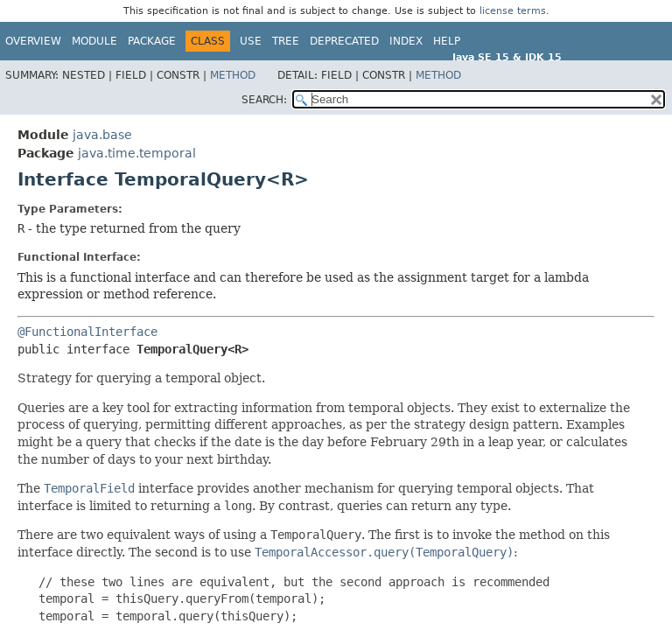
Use (251, 41)
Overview (33, 41)
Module (94, 41)
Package (152, 41)
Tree (286, 41)
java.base (102, 135)
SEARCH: (264, 100)
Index (406, 41)
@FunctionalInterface (87, 332)
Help (447, 41)
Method (233, 75)
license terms (513, 11)
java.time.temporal (137, 153)
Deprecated (344, 41)
